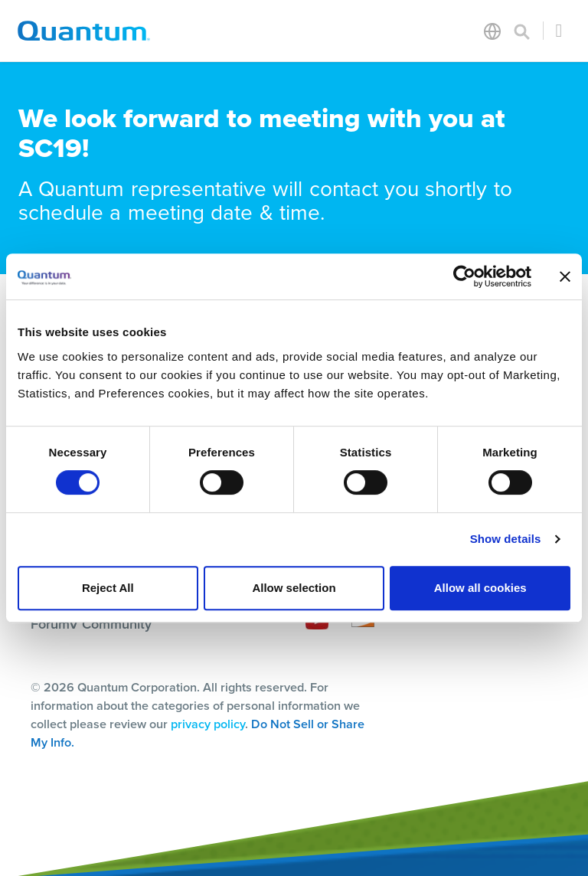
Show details (506, 539)
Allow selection (294, 588)
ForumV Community (91, 624)
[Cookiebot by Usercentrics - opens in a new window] (464, 276)
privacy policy (208, 724)
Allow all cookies (480, 588)
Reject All (108, 588)
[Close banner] (565, 276)
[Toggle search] (522, 31)
